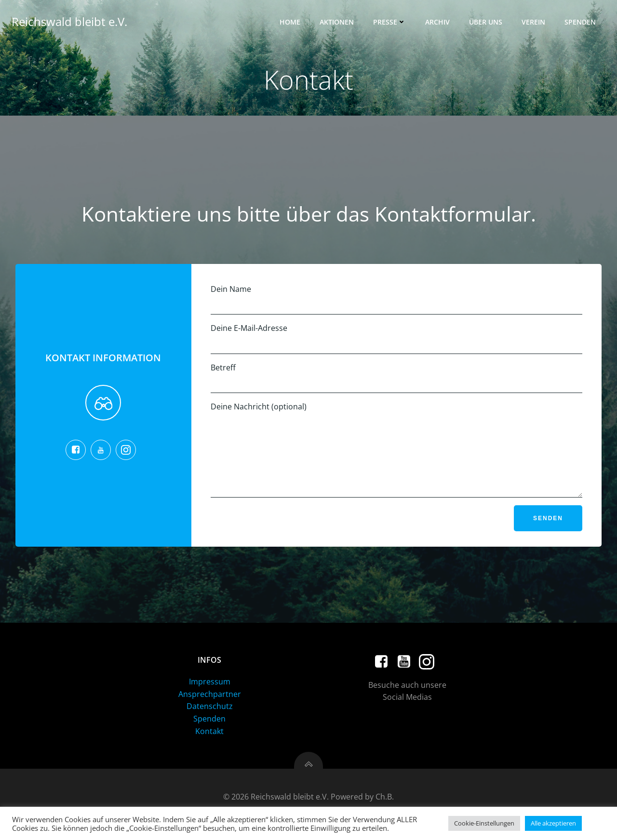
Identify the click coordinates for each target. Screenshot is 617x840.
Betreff (396, 378)
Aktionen (337, 22)
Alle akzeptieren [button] (553, 823)
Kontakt (209, 746)
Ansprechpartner (210, 709)
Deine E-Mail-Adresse (396, 338)
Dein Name (396, 299)
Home (290, 22)
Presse (389, 22)
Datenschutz (210, 721)
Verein (533, 22)
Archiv (437, 22)
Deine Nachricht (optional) (396, 457)
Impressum (210, 696)
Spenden (580, 22)
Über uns (486, 22)
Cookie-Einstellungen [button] (484, 823)
